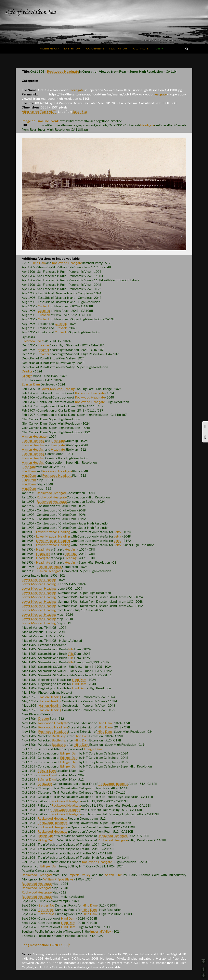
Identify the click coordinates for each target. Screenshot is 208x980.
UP (203, 969)
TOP (203, 961)
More (157, 49)
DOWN (203, 975)
